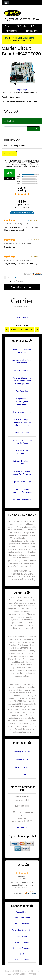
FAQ (22, 954)
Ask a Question (9, 154)
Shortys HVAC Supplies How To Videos (22, 442)
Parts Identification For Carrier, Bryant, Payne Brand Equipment (22, 381)
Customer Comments (22, 948)
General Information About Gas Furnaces (22, 473)
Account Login (22, 912)
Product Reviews (22, 923)
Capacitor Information (22, 370)
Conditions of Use (22, 767)
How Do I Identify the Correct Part (22, 351)
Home (8, 26)
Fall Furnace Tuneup (22, 412)
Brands (21, 26)
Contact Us (32, 31)
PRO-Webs (31, 974)
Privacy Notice (22, 759)
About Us (12, 31)
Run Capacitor (22, 391)
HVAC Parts (16, 38)
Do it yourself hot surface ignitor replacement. (22, 402)
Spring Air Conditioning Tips (22, 462)
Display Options (16, 281)
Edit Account (22, 937)
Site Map (22, 775)
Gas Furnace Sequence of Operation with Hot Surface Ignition (22, 422)
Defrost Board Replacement (22, 452)
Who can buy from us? (22, 500)
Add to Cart (33, 129)
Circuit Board (28, 38)
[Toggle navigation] (6, 3)
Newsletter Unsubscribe (22, 930)
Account (35, 26)
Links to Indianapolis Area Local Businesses (22, 491)
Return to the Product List (22, 329)
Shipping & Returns (22, 752)
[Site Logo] (22, 13)
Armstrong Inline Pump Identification (22, 361)
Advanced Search (22, 942)
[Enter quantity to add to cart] (16, 129)
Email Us (22, 828)
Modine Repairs (22, 433)
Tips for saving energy (22, 482)
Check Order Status (22, 918)
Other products (22, 317)
